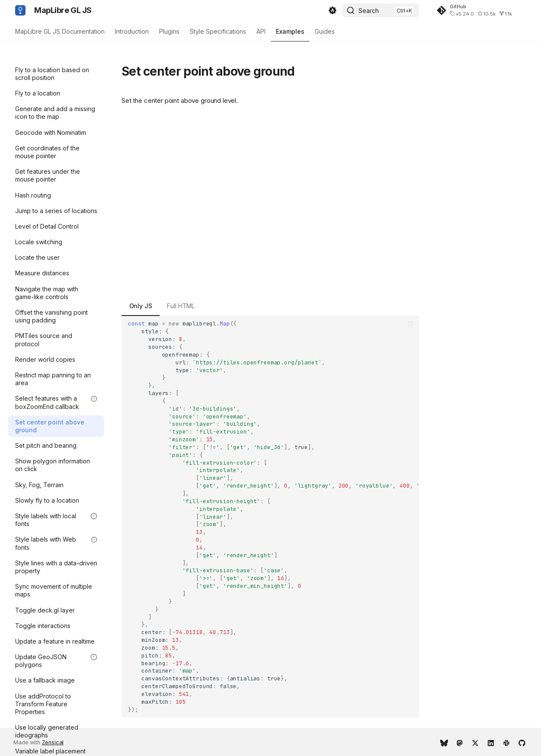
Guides (325, 31)
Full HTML (181, 306)
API (261, 31)
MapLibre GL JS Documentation (60, 31)
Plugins (169, 31)
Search (369, 11)
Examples (290, 31)
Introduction (132, 31)
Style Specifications (218, 31)
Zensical (53, 742)
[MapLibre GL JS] (20, 10)
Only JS (141, 306)
